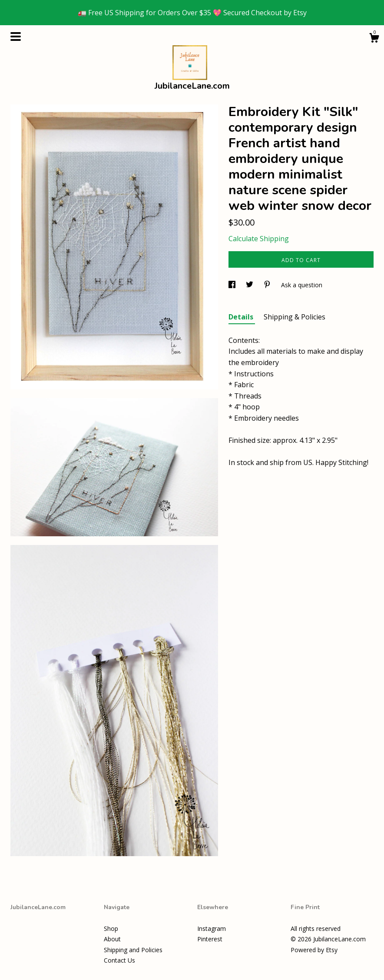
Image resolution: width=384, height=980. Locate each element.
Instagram (212, 929)
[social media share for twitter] (250, 285)
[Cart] (374, 39)
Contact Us (119, 960)
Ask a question (302, 285)
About (112, 939)
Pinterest (210, 939)
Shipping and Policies (133, 950)
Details (242, 317)
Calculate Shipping (259, 239)
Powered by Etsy (314, 950)
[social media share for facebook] (233, 285)
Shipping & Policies (295, 317)
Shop (111, 929)
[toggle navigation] (16, 37)
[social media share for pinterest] (268, 285)
